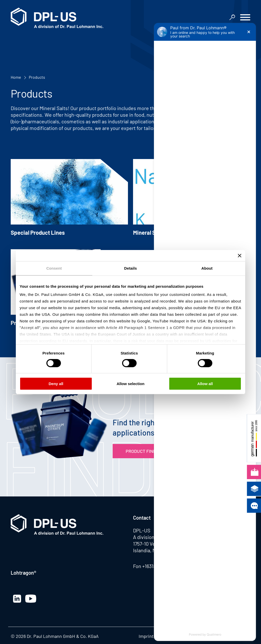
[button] (245, 18)
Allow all (205, 384)
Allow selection (130, 384)
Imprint (146, 636)
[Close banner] (240, 255)
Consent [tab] (54, 268)
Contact (142, 518)
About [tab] (207, 268)
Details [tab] (130, 268)
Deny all (56, 384)
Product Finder (144, 451)
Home (16, 77)
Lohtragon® (23, 573)
